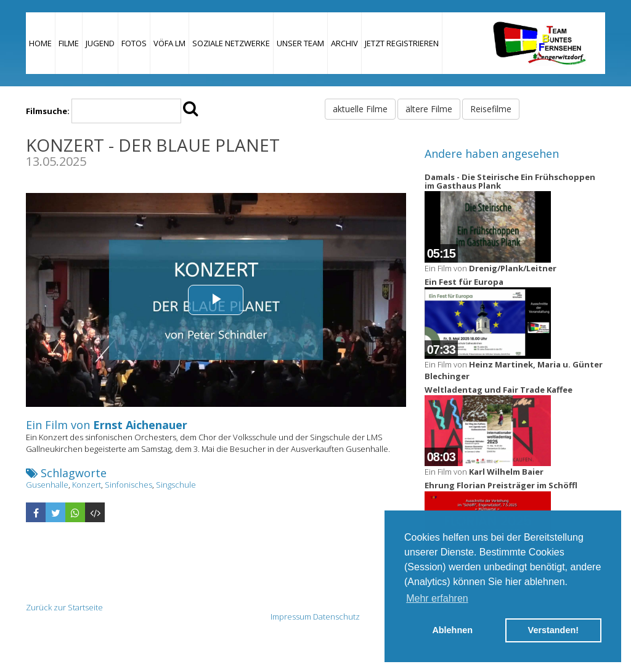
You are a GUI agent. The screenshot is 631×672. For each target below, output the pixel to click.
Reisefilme (491, 109)
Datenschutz (336, 617)
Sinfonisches (128, 485)
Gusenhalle (47, 485)
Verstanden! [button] (553, 630)
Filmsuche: (48, 111)
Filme (69, 43)
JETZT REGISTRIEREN (402, 43)
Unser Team (300, 43)
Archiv (344, 43)
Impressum (291, 617)
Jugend (100, 43)
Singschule (176, 485)
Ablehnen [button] (452, 630)
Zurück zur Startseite (64, 607)
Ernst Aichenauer (140, 425)
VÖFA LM (169, 43)
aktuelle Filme (360, 109)
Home (40, 43)
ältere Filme (429, 109)
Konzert (87, 485)
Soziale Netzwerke (231, 43)
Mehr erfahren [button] (437, 598)
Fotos (134, 43)
